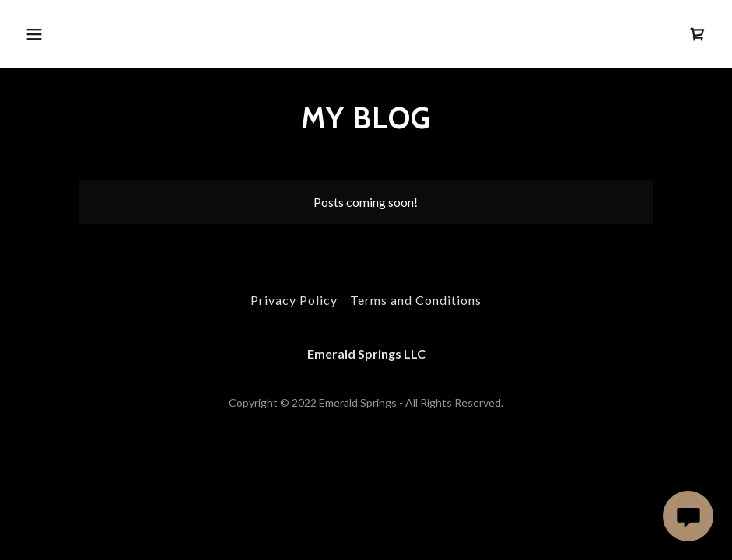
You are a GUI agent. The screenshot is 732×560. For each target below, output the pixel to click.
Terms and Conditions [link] (416, 300)
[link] (698, 34)
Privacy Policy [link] (294, 300)
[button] (98, 34)
